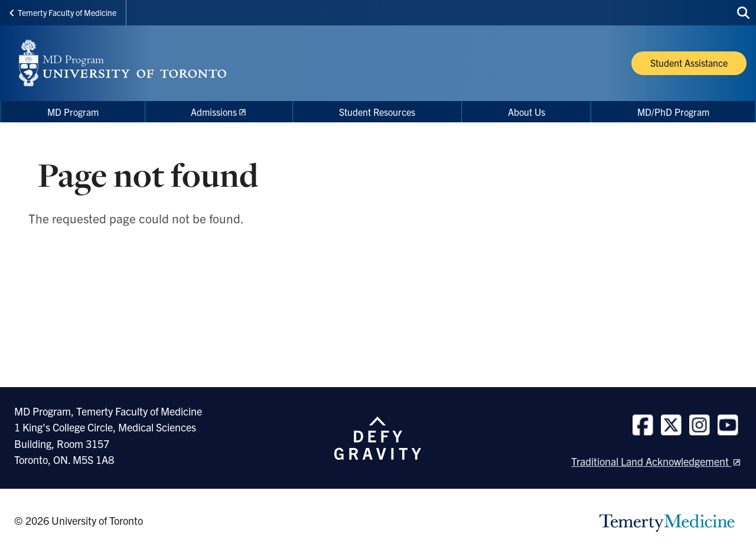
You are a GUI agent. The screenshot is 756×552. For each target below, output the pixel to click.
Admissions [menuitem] (214, 112)
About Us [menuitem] (527, 112)
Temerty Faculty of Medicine (63, 12)
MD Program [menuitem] (73, 112)
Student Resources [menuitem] (377, 112)
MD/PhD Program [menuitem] (673, 112)
